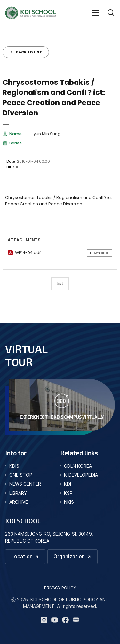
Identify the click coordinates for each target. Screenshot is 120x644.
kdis (14, 466)
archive (19, 502)
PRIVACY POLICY (60, 588)
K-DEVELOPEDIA (81, 475)
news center (25, 484)
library (18, 493)
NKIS (69, 502)
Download (99, 253)
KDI (68, 484)
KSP (68, 493)
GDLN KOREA (78, 466)
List (60, 284)
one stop (21, 475)
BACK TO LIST (29, 52)
